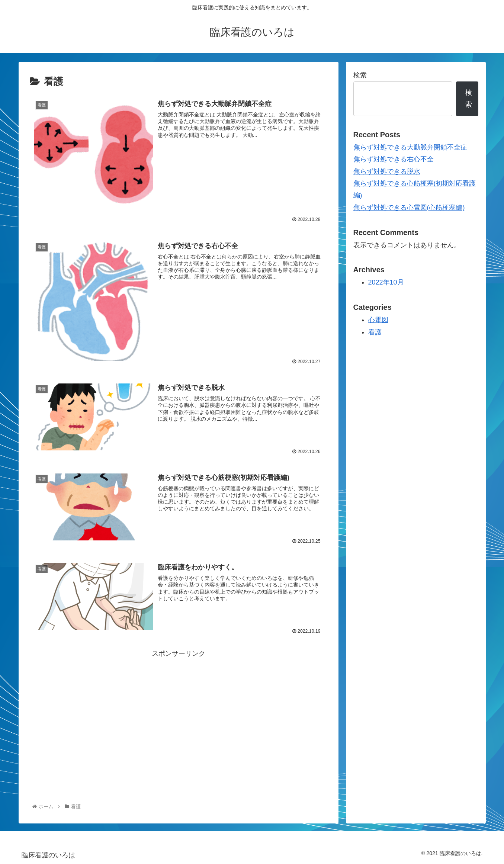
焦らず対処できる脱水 (387, 171)
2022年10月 (386, 282)
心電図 (378, 320)
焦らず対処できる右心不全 (394, 159)
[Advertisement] (179, 712)
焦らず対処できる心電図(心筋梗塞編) (409, 208)
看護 (375, 332)
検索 (360, 75)
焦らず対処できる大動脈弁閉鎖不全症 (410, 147)
